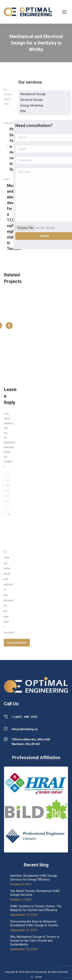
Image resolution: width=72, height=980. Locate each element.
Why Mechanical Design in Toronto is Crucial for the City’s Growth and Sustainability (35, 941)
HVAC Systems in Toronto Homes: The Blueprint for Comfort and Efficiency (36, 908)
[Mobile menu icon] (64, 12)
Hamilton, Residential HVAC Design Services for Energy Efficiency (34, 878)
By (8, 92)
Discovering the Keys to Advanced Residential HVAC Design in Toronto (34, 923)
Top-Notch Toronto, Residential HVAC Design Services (35, 893)
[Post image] (6, 875)
